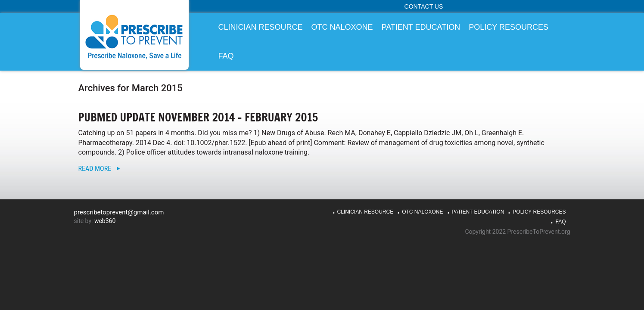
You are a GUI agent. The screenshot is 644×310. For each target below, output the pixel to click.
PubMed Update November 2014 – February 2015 (198, 117)
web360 (105, 221)
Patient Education (478, 212)
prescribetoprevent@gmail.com (119, 212)
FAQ (560, 222)
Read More (95, 169)
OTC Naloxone (422, 212)
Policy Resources (539, 212)
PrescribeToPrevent (134, 37)
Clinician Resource (366, 212)
